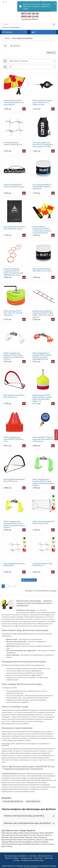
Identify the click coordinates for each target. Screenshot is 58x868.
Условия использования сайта (32, 860)
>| (14, 586)
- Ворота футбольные (33, 801)
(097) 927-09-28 (30, 14)
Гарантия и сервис (12, 858)
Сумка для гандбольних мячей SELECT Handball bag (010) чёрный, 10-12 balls (43, 145)
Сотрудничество (26, 858)
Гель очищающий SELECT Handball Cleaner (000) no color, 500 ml (42, 187)
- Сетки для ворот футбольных (13, 801)
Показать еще (29, 580)
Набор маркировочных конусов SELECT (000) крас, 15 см (14, 439)
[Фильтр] (56, 435)
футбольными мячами (26, 715)
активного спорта (43, 758)
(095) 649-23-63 (30, 17)
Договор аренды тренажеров (15, 856)
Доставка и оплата (45, 856)
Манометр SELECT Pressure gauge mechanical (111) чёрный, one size (42, 102)
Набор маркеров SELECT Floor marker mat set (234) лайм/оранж (13, 313)
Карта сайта (38, 858)
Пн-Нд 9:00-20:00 (30, 19)
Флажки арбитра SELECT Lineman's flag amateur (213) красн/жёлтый (14, 102)
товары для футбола (20, 634)
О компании (32, 856)
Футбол (8, 38)
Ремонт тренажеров (11, 27)
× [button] (55, 3)
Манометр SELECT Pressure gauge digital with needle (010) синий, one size (43, 439)
